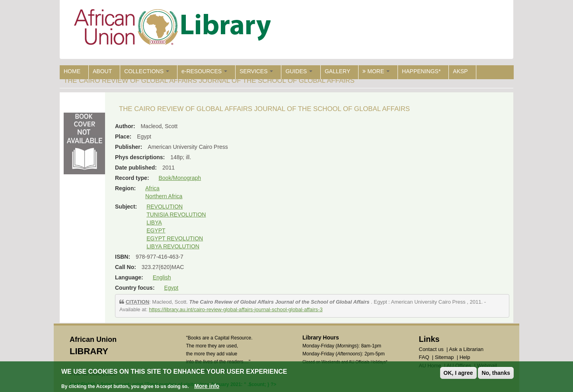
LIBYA (154, 222)
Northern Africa (164, 196)
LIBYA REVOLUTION (173, 246)
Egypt (171, 288)
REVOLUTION (165, 207)
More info (207, 386)
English (162, 277)
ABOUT (102, 71)
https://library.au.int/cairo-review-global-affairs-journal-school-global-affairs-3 (236, 309)
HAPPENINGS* (421, 71)
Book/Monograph (180, 178)
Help (465, 357)
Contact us (431, 349)
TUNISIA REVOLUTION (176, 215)
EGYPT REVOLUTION (175, 238)
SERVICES (256, 71)
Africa (152, 188)
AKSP (460, 71)
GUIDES (299, 71)
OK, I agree (458, 373)
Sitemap (444, 357)
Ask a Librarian (466, 349)
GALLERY (337, 71)
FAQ (424, 357)
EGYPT (156, 230)
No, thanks (496, 373)
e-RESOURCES (204, 71)
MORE (376, 71)
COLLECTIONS (147, 71)
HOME (72, 71)
